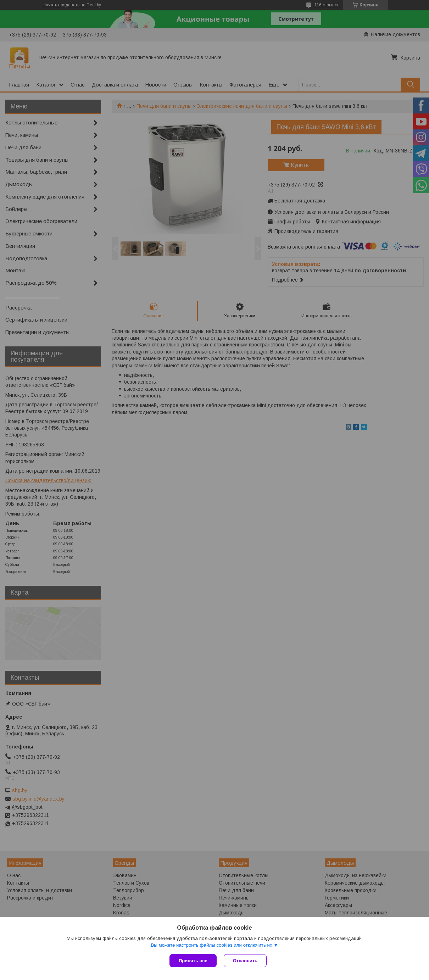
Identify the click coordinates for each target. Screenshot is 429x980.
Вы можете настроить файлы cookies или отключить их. (212, 945)
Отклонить (245, 961)
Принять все (193, 961)
